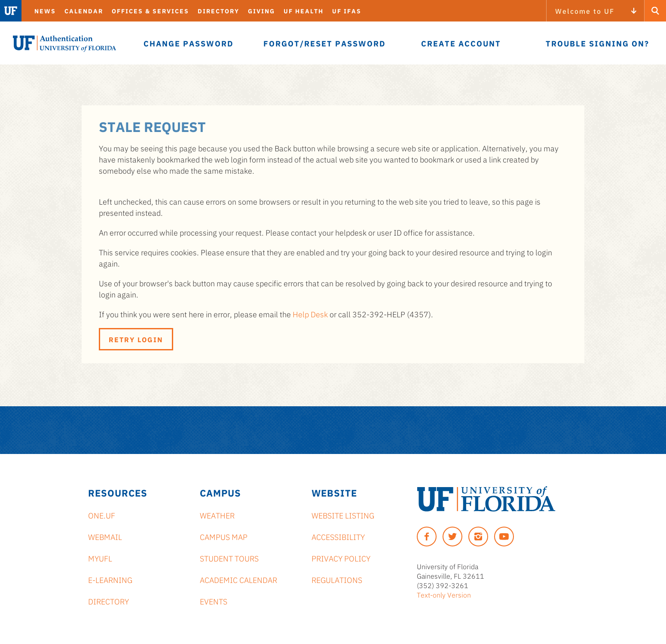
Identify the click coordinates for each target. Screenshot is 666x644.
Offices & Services (150, 11)
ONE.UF (102, 515)
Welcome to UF (585, 11)
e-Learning (110, 580)
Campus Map (224, 537)
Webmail (105, 537)
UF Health (304, 11)
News (45, 11)
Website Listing (343, 515)
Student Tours (229, 558)
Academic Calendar (238, 580)
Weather (217, 515)
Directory (218, 11)
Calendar (84, 11)
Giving (261, 11)
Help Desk (310, 314)
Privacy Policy (341, 558)
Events (214, 601)
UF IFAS (347, 11)
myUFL (100, 558)
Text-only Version (444, 595)
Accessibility (338, 537)
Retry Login (136, 339)
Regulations (337, 580)
